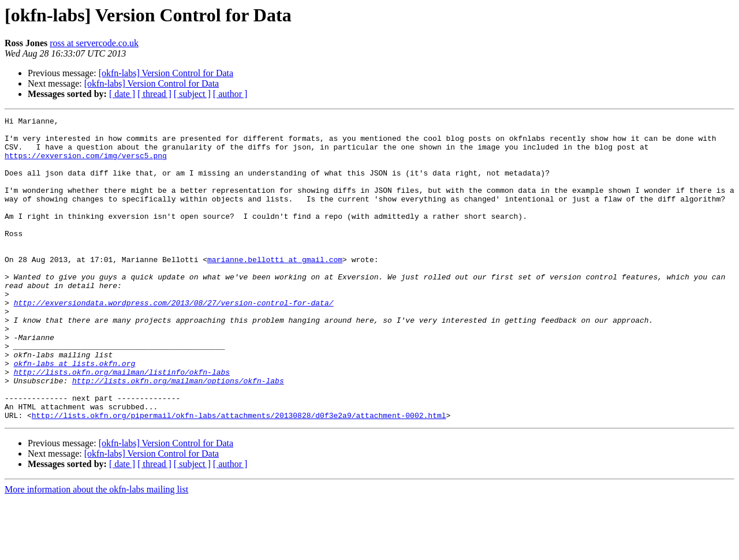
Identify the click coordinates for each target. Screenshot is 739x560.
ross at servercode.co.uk (94, 43)
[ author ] (230, 94)
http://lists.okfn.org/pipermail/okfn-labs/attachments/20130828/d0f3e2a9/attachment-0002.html (239, 476)
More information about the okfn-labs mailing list (96, 550)
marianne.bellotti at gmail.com (275, 289)
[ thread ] (154, 94)
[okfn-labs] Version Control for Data (166, 73)
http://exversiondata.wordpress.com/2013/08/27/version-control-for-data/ (174, 341)
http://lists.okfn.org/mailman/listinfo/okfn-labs (122, 424)
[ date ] (122, 94)
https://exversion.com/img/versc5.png (86, 164)
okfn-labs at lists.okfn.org (75, 413)
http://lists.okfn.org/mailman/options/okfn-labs (178, 434)
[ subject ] (192, 94)
